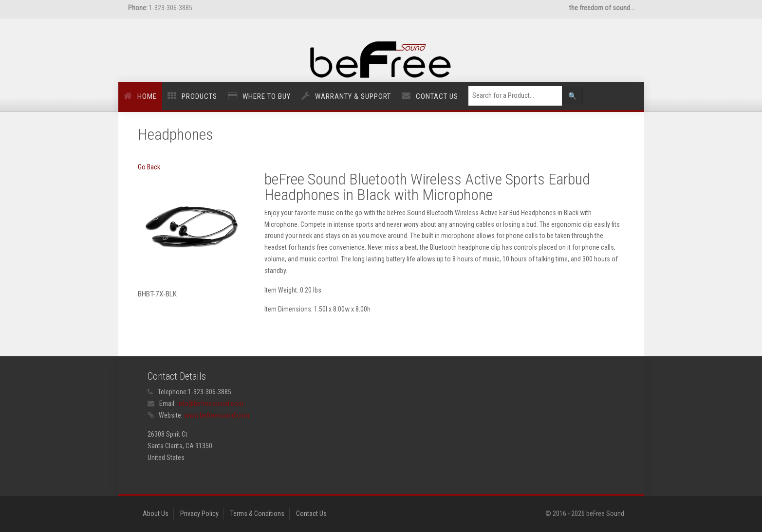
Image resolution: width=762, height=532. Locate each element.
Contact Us (437, 96)
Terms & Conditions (257, 514)
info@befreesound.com (210, 404)
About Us (156, 514)
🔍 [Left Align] (572, 96)
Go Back (149, 167)
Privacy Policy (199, 514)
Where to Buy (267, 96)
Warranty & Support (353, 96)
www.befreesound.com (217, 415)
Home (147, 96)
